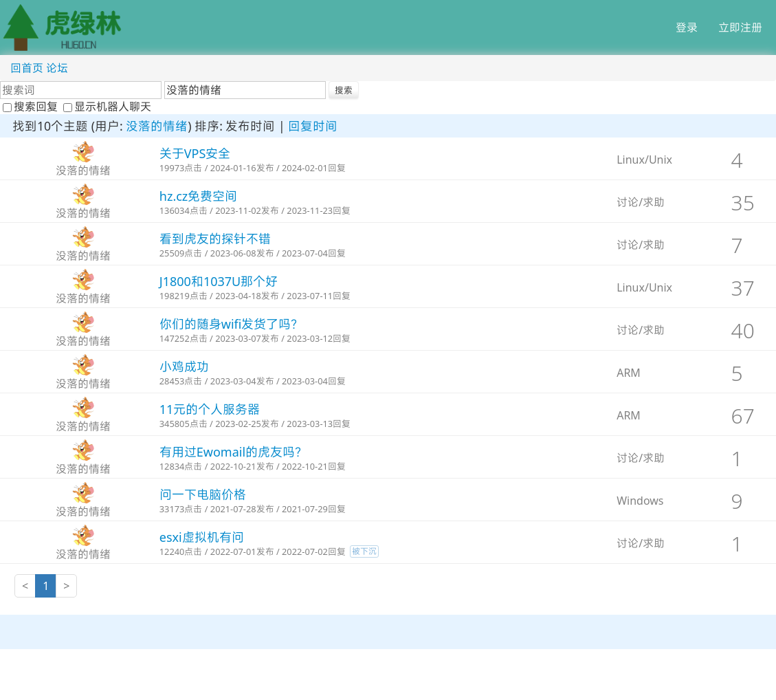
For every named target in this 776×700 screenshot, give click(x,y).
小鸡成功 (184, 367)
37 (743, 288)
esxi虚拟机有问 (202, 537)
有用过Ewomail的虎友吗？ (233, 452)
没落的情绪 (157, 126)
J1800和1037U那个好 (219, 281)
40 (743, 330)
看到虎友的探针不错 (215, 239)
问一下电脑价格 (203, 494)
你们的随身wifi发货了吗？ (232, 324)
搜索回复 (32, 107)
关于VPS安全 (195, 153)
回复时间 (313, 126)
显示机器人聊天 (107, 107)
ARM (629, 373)
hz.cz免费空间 (199, 196)
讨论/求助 (641, 202)
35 (743, 203)
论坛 (57, 68)
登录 (687, 28)
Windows (640, 501)
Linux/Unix (644, 160)
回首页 (27, 68)
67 (743, 416)
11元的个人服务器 (210, 409)
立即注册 (740, 28)
